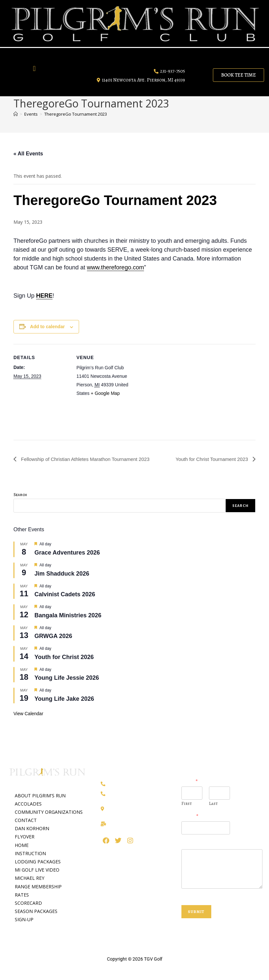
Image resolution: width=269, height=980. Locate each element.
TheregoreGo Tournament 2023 (76, 114)
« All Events (28, 154)
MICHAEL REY (30, 878)
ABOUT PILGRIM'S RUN (40, 796)
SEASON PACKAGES (36, 912)
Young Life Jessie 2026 (67, 678)
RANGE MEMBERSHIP (38, 887)
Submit (196, 912)
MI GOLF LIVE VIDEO (37, 870)
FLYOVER (25, 837)
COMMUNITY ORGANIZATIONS (49, 812)
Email (190, 817)
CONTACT (26, 820)
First (187, 804)
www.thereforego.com (115, 267)
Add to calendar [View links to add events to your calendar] (48, 327)
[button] (34, 68)
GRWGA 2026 (53, 636)
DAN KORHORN (32, 829)
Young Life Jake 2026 (64, 699)
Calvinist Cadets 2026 (65, 594)
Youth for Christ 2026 (64, 657)
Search (20, 495)
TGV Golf (153, 959)
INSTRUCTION (30, 853)
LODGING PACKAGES (38, 862)
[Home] (16, 114)
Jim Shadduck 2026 (62, 574)
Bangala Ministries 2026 (68, 615)
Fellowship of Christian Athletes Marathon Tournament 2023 (90, 459)
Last (213, 804)
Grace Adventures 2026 (67, 553)
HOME (22, 845)
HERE (44, 296)
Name (190, 782)
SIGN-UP (24, 920)
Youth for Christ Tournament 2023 (209, 459)
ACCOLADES (28, 804)
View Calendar (28, 714)
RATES (22, 895)
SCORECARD (28, 903)
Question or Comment (207, 844)
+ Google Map (105, 393)
